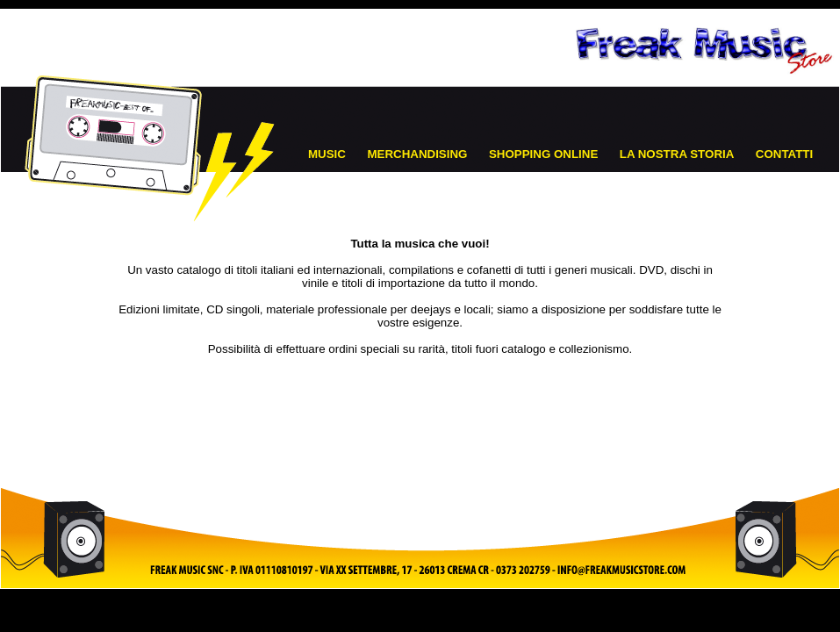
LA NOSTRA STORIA (677, 154)
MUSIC (327, 154)
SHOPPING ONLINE (543, 154)
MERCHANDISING (417, 154)
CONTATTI (784, 154)
